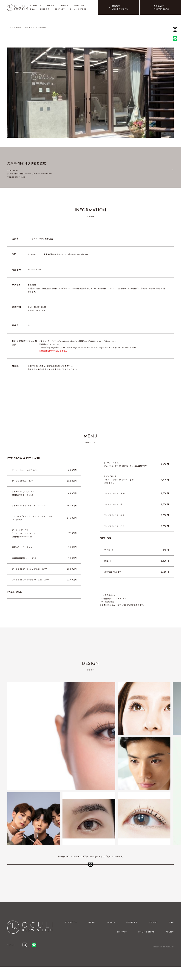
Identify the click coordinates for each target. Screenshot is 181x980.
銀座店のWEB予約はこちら (120, 7)
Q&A (32, 9)
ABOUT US (79, 6)
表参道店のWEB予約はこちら (162, 7)
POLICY (170, 945)
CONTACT (60, 9)
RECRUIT (45, 9)
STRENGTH (36, 6)
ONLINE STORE (78, 9)
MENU (50, 6)
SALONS (64, 6)
